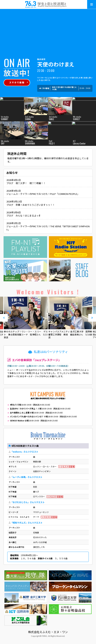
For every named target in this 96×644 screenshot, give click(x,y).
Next (92, 318)
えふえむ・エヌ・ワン (48, 4)
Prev (4, 318)
